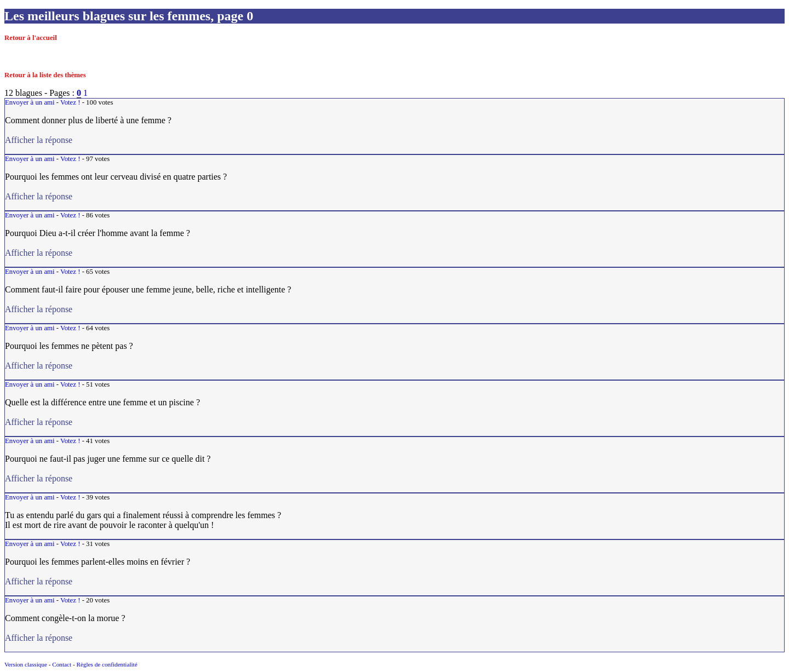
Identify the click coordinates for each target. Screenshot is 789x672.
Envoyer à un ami (30, 102)
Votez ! (70, 102)
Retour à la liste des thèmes (45, 75)
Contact (62, 664)
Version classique (26, 664)
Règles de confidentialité (107, 664)
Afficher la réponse (87, 140)
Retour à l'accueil (31, 38)
